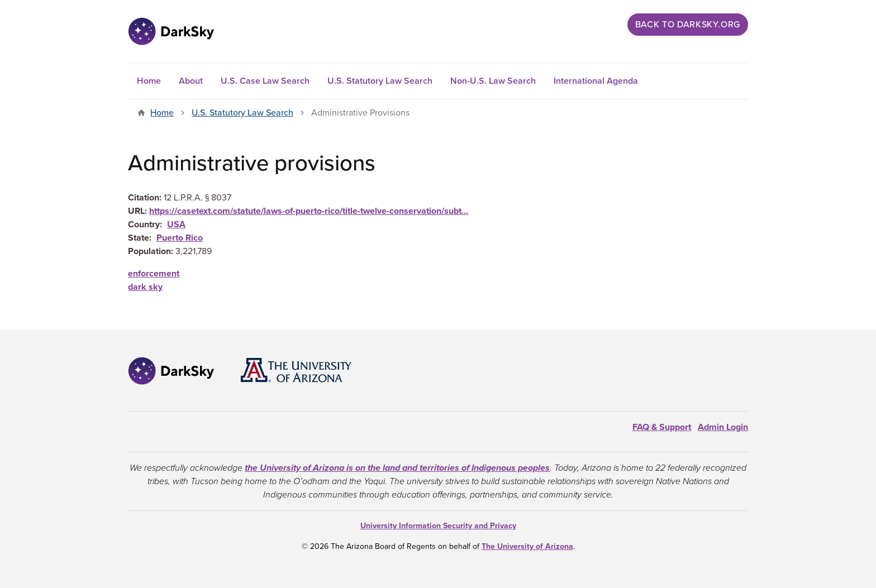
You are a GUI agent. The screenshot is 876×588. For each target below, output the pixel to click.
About (191, 81)
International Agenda (596, 81)
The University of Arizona (527, 546)
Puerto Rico (180, 238)
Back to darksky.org (688, 25)
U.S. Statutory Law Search (380, 81)
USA (176, 224)
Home (149, 81)
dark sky (145, 287)
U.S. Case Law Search (265, 81)
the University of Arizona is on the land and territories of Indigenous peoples (397, 468)
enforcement (154, 274)
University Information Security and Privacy (438, 526)
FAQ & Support (662, 427)
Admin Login (723, 427)
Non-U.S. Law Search (493, 81)
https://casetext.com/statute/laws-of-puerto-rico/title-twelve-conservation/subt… (309, 211)
